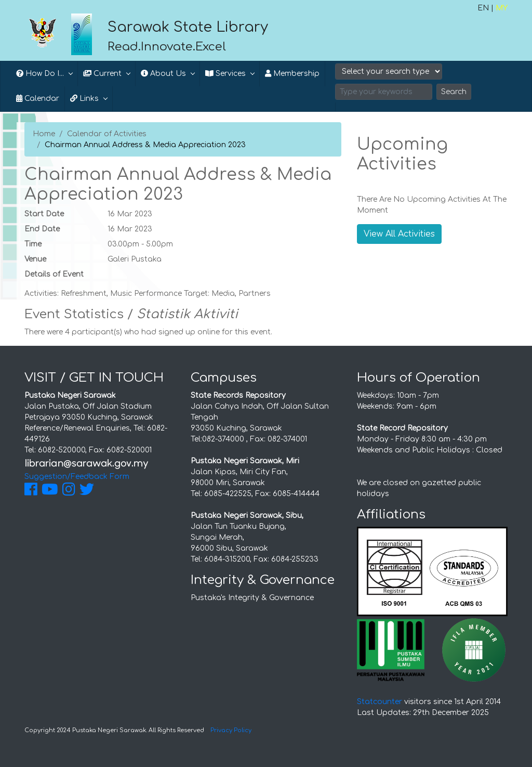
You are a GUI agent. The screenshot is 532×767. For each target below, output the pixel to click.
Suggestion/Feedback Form (77, 477)
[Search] (384, 92)
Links (84, 99)
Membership (292, 74)
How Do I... (40, 74)
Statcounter (380, 702)
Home (44, 134)
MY (502, 8)
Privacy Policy (231, 730)
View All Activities (399, 234)
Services (225, 74)
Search (454, 92)
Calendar (38, 99)
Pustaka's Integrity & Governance (252, 598)
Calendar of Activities (107, 134)
